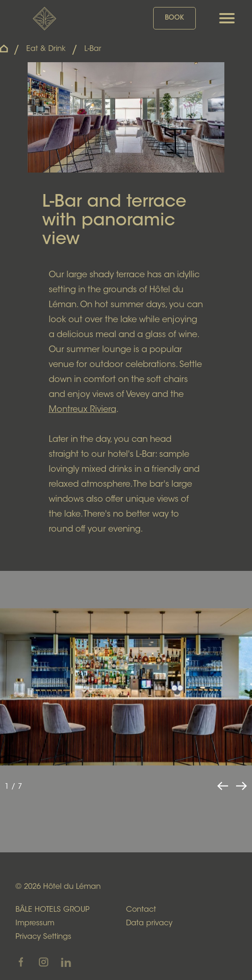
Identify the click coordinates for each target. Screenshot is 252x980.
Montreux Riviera (82, 410)
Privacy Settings (43, 937)
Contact (141, 910)
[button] (241, 786)
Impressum (35, 923)
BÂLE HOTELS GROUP (52, 910)
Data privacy (149, 923)
